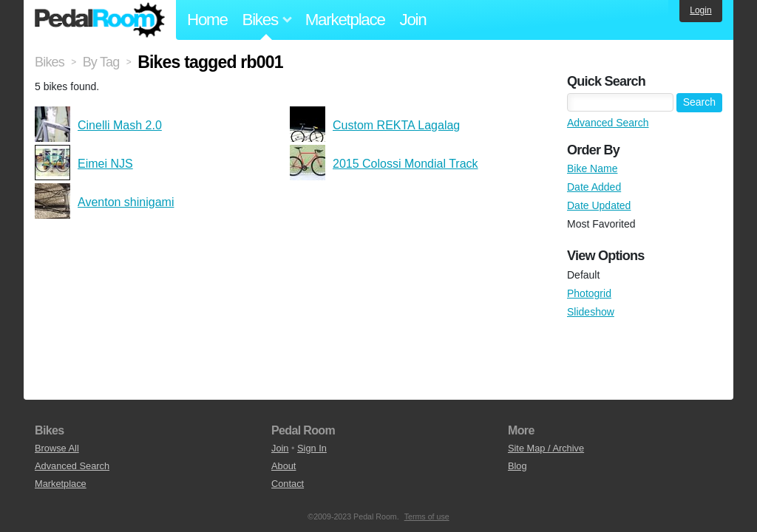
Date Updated (599, 205)
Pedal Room (100, 20)
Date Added (594, 187)
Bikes (50, 62)
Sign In (312, 448)
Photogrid (589, 293)
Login (700, 10)
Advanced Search (608, 123)
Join (413, 20)
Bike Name (592, 168)
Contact (288, 484)
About (284, 466)
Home (207, 20)
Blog (517, 466)
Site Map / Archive (546, 448)
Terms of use (427, 516)
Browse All (57, 448)
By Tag (101, 62)
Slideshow (591, 312)
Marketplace (345, 20)
